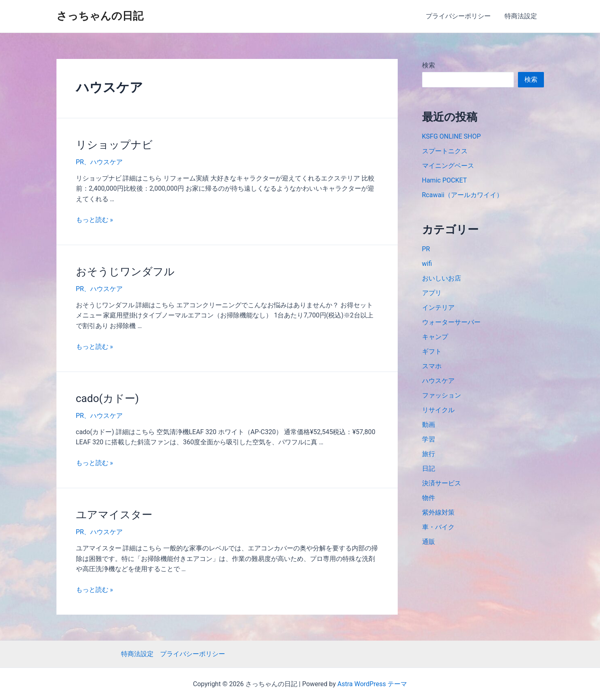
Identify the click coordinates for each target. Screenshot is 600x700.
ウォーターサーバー (451, 322)
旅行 (429, 454)
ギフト (432, 351)
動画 (429, 425)
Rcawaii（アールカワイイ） (462, 195)
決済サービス (442, 483)
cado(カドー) (107, 398)
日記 (429, 468)
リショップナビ (114, 145)
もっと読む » (94, 220)
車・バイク (438, 527)
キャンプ (435, 337)
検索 (429, 65)
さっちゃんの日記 (100, 16)
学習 (429, 439)
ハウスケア (106, 162)
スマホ (432, 366)
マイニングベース (448, 166)
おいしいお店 (442, 278)
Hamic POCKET (445, 180)
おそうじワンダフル (125, 272)
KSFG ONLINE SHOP (452, 136)
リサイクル (438, 410)
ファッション (442, 395)
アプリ (432, 293)
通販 (429, 542)
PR (80, 162)
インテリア (438, 308)
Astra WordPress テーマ (372, 684)
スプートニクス (445, 151)
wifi (427, 264)
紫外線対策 (438, 512)
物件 (429, 498)
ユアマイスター (114, 515)
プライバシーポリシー (459, 16)
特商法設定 (521, 16)
